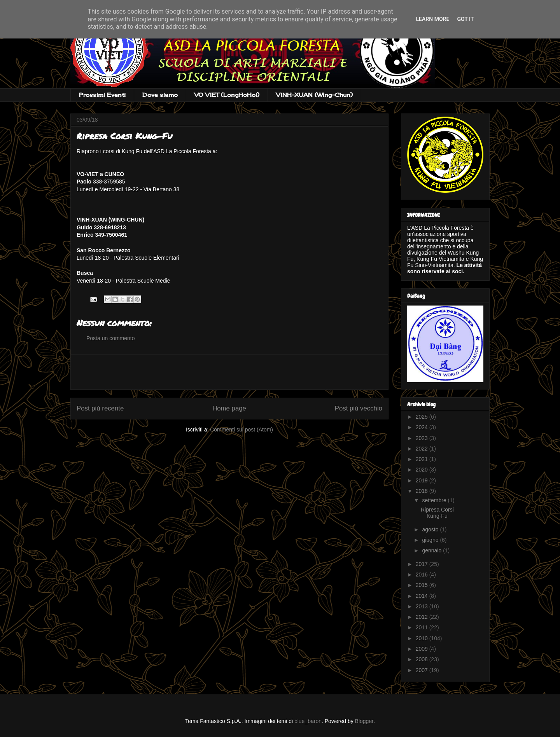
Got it (465, 19)
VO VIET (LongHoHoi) (227, 95)
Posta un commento (111, 338)
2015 (423, 585)
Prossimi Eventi (102, 95)
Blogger (364, 721)
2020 (423, 470)
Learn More (432, 19)
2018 (423, 491)
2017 (423, 564)
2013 (423, 606)
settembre (435, 500)
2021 (423, 459)
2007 (423, 670)
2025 (423, 417)
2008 (423, 659)
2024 (423, 427)
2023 (423, 438)
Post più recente (100, 408)
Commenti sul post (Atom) (241, 430)
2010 (423, 638)
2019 (423, 480)
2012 (423, 617)
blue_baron (308, 721)
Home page (229, 408)
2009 (423, 649)
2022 (423, 449)
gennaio (432, 550)
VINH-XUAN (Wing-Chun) (314, 95)
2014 (423, 596)
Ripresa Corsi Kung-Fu (437, 513)
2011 (423, 627)
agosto (431, 529)
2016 (423, 575)
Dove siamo (160, 95)
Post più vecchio (359, 408)
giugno (431, 540)
